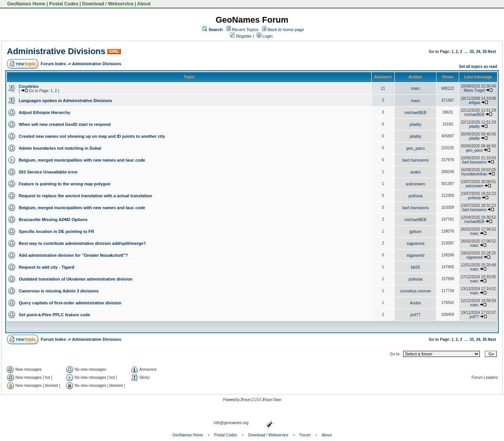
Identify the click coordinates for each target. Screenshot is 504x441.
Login (265, 36)
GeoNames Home (26, 4)
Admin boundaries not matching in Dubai (60, 148)
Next (492, 52)
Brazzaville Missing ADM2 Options (53, 220)
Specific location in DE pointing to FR (56, 231)
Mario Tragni (474, 90)
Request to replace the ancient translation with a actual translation (85, 196)
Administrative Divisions (56, 51)
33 (472, 52)
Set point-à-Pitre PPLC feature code (54, 315)
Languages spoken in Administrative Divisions (65, 101)
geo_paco (415, 148)
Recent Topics (245, 30)
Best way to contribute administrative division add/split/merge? (82, 243)
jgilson (416, 231)
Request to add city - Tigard (47, 267)
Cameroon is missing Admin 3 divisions (59, 291)
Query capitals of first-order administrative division (70, 303)
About (144, 4)
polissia (416, 196)
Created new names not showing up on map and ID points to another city (92, 136)
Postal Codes (64, 4)
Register (241, 36)
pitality (416, 124)
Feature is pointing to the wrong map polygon (65, 184)
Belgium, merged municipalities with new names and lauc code (82, 160)
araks (416, 172)
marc (415, 88)
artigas (474, 103)
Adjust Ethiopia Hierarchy (44, 112)
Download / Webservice (108, 4)
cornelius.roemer (415, 291)
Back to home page (286, 30)
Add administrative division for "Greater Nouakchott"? (73, 255)
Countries (29, 86)
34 (478, 52)
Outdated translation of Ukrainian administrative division (76, 279)
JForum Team (272, 400)
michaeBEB (415, 112)
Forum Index (53, 64)
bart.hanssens (416, 160)
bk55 (415, 267)
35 (485, 52)
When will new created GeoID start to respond (65, 124)
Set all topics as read (478, 67)
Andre (416, 303)
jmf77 (416, 315)
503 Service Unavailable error (48, 172)
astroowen (416, 184)
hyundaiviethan (474, 174)
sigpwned (415, 243)
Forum (305, 435)
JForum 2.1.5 (250, 400)
